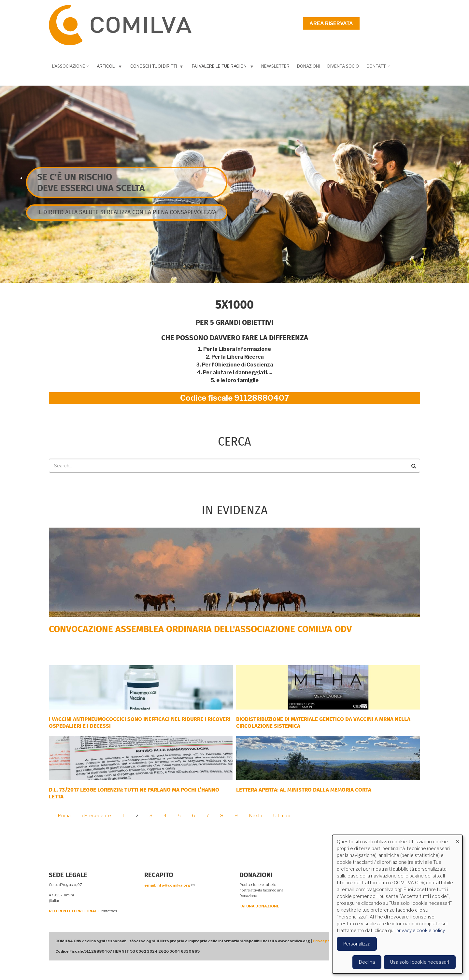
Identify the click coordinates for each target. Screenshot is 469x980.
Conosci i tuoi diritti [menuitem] (157, 68)
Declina (367, 962)
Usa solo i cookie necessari (420, 962)
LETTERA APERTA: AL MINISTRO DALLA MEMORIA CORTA (304, 790)
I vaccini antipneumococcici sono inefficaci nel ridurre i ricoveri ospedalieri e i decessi (140, 722)
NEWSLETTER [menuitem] (275, 66)
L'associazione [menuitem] (71, 68)
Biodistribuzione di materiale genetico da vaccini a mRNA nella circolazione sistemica (323, 722)
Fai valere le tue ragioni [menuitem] (224, 68)
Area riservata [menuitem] (331, 23)
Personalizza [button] (357, 944)
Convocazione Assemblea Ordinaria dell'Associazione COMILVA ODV (200, 629)
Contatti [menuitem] (379, 68)
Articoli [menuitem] (110, 68)
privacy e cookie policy (421, 930)
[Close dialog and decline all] (458, 839)
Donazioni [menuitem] (308, 66)
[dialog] (397, 904)
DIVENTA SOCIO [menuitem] (343, 66)
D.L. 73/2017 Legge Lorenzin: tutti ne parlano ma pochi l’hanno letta (134, 793)
